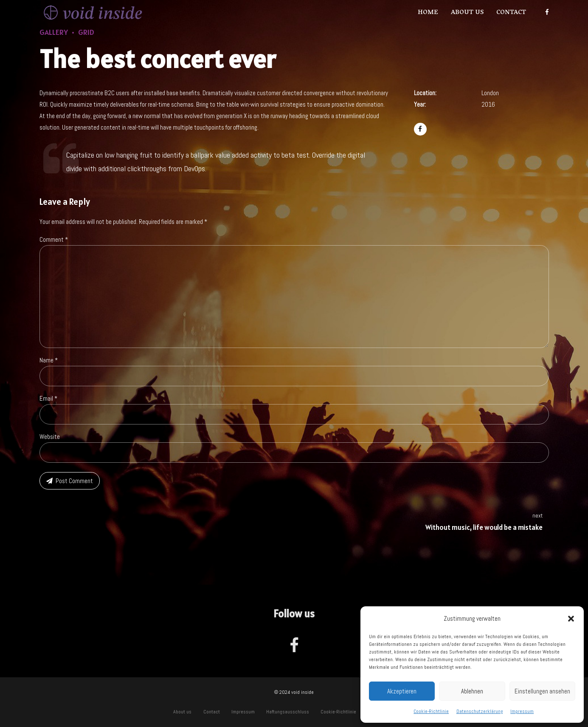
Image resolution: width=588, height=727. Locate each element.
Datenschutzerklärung (480, 711)
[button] (571, 619)
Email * (48, 398)
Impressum (522, 711)
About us (467, 13)
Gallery (54, 32)
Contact (511, 13)
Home (428, 13)
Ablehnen (472, 691)
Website (50, 437)
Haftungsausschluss (288, 712)
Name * (49, 360)
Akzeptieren (402, 691)
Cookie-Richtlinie (431, 711)
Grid (86, 32)
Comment (54, 239)
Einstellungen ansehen (542, 691)
